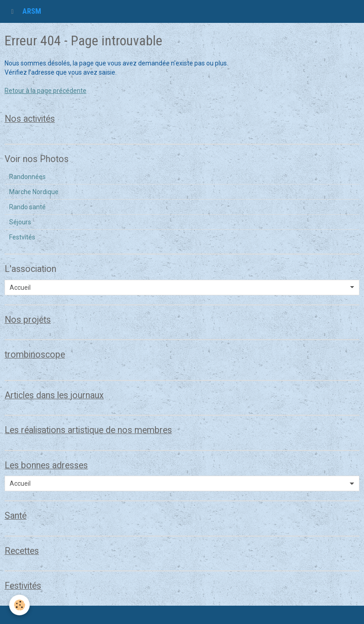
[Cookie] (19, 605)
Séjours (20, 222)
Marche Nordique (34, 192)
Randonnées (27, 177)
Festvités (22, 237)
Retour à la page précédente (45, 91)
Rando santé (27, 207)
